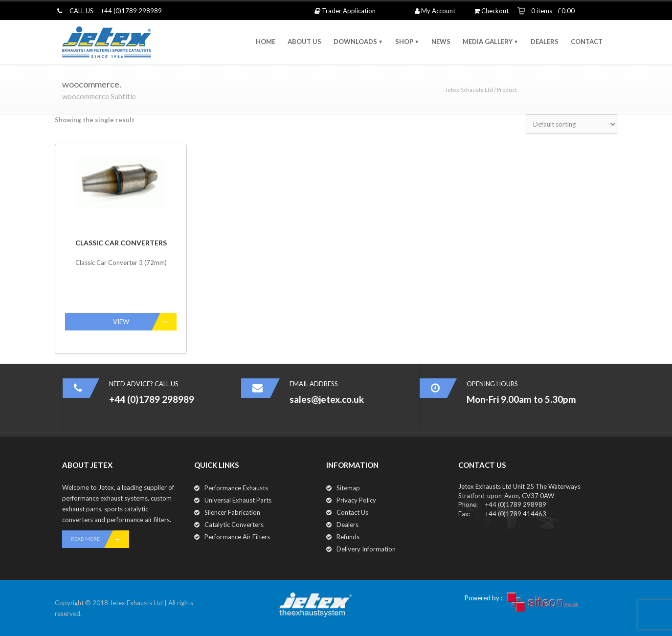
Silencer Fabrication (232, 512)
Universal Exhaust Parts (238, 500)
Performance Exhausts (236, 488)
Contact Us (352, 512)
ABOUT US (304, 42)
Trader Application (345, 11)
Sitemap (348, 488)
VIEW (145, 322)
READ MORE (100, 539)
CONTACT (587, 42)
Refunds (348, 537)
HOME (266, 42)
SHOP (404, 42)
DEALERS (545, 42)
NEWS (441, 42)
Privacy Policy (356, 500)
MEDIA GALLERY (488, 42)
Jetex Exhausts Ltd (469, 90)
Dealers (347, 525)
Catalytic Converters (234, 525)
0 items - (553, 11)
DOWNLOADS (355, 42)
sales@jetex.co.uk (327, 399)
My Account (435, 11)
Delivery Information (366, 549)
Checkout (491, 11)
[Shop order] (571, 124)
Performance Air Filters (237, 537)
